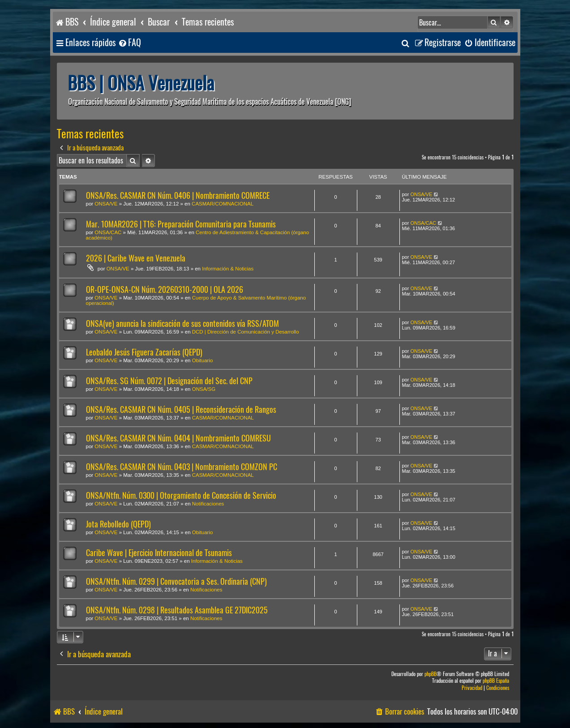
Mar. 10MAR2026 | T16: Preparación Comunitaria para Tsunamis (181, 224)
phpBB (431, 674)
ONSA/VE (106, 204)
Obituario (203, 360)
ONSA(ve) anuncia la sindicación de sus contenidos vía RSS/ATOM (182, 323)
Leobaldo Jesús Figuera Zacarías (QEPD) (144, 352)
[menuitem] (129, 43)
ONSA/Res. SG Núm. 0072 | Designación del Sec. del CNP (169, 381)
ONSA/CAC (108, 232)
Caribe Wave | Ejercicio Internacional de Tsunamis (159, 553)
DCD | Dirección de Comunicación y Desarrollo (246, 332)
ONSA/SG (204, 389)
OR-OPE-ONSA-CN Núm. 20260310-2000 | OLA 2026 (165, 289)
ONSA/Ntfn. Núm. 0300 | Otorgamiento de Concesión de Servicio (181, 495)
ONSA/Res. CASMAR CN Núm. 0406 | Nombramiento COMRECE (178, 195)
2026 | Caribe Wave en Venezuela (136, 258)
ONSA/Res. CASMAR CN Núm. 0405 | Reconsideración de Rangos (181, 409)
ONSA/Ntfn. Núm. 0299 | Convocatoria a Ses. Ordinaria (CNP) (176, 581)
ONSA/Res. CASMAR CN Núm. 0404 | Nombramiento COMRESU (178, 438)
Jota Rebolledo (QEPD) (118, 524)
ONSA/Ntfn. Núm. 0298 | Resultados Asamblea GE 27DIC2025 (177, 610)
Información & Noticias (228, 269)
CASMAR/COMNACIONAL (223, 204)
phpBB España (496, 681)
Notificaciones (208, 504)
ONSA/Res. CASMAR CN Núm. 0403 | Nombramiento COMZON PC (182, 467)
